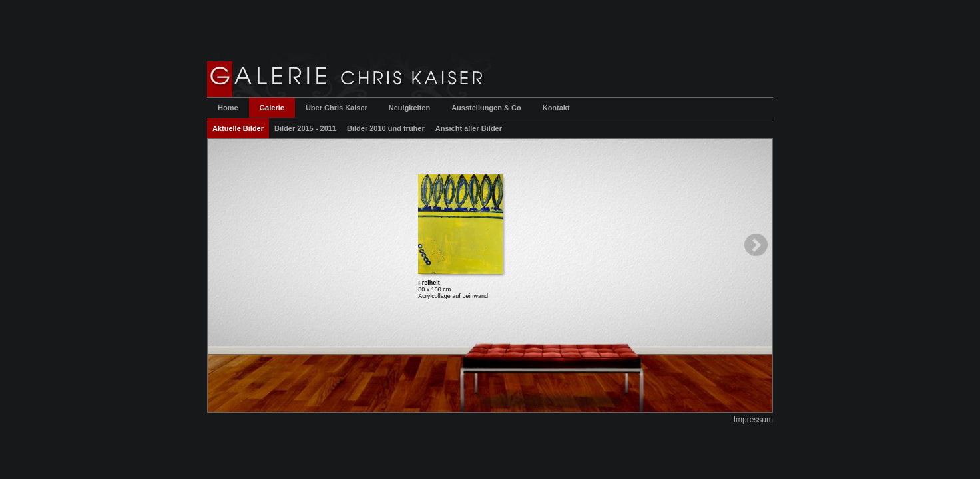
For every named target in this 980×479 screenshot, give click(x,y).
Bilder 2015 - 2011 (305, 128)
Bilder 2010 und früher (386, 128)
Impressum (753, 420)
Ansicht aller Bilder (469, 128)
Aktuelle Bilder (238, 128)
